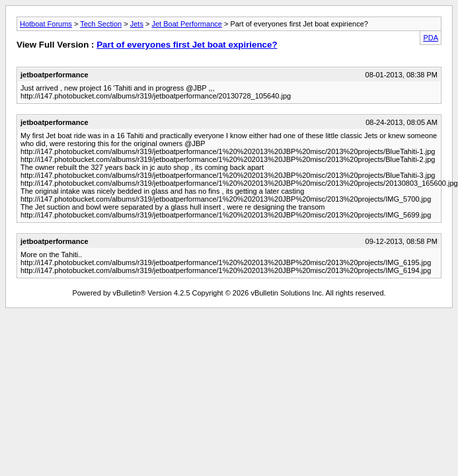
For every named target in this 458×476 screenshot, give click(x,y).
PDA (431, 38)
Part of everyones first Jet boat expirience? (187, 45)
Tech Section (101, 24)
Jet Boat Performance (186, 24)
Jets (137, 24)
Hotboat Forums (46, 24)
